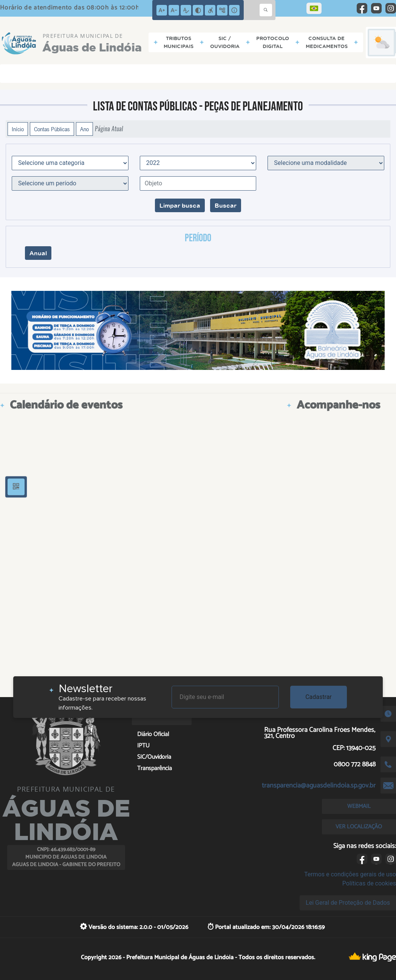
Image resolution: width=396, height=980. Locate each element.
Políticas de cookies (369, 883)
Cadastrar (319, 697)
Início (18, 129)
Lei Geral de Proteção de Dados (348, 903)
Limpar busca (180, 205)
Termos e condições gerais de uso (350, 874)
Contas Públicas (52, 129)
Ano (84, 129)
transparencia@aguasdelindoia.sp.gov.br (319, 786)
